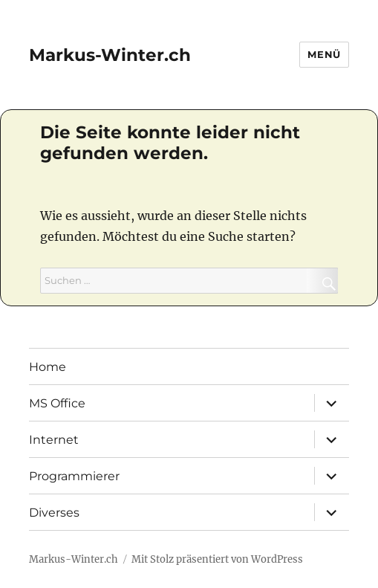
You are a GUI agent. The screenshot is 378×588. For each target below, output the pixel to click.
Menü (324, 54)
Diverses (54, 513)
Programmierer (74, 476)
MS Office (57, 403)
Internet (54, 440)
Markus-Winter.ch (110, 55)
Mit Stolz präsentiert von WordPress (217, 559)
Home (48, 367)
